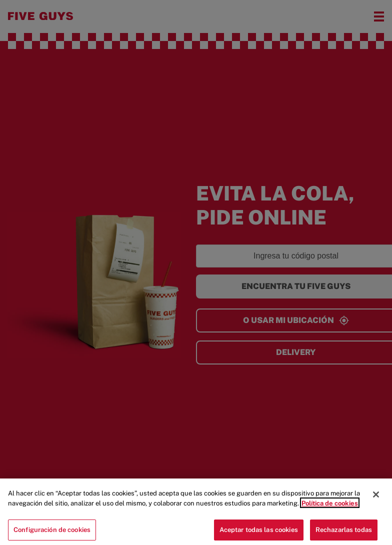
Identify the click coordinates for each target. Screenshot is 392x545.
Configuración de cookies (52, 534)
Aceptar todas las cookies (259, 534)
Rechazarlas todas (344, 534)
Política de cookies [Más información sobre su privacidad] (330, 507)
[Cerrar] (376, 498)
